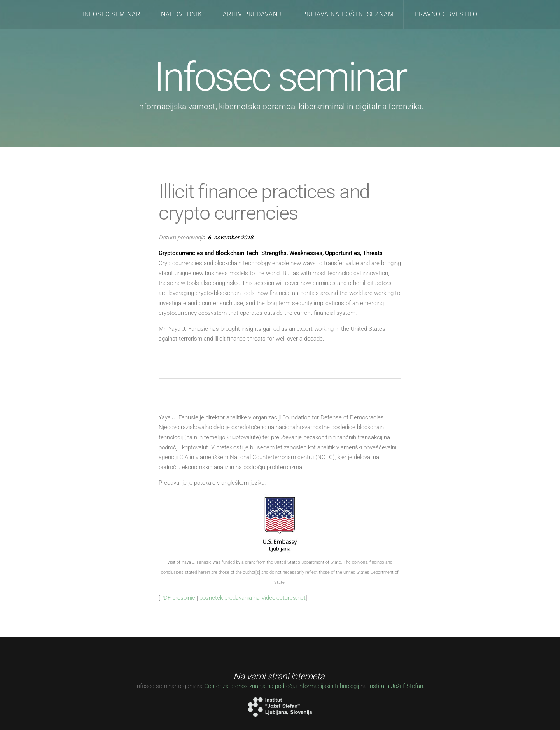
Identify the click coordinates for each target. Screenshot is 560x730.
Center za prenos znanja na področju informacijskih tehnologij (282, 686)
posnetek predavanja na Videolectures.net (253, 598)
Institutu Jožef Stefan (396, 686)
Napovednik (182, 14)
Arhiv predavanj (252, 14)
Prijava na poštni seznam (348, 14)
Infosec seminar (112, 14)
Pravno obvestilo (446, 14)
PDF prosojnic (178, 598)
